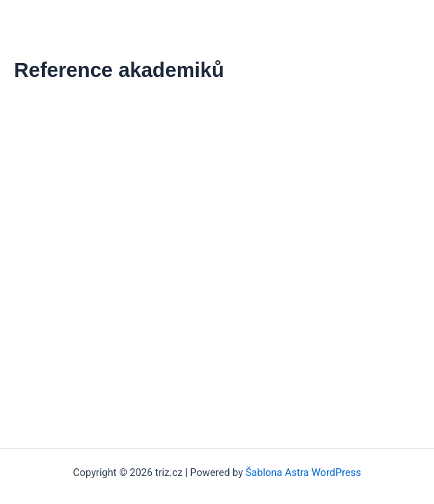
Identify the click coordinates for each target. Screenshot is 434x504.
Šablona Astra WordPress (303, 472)
